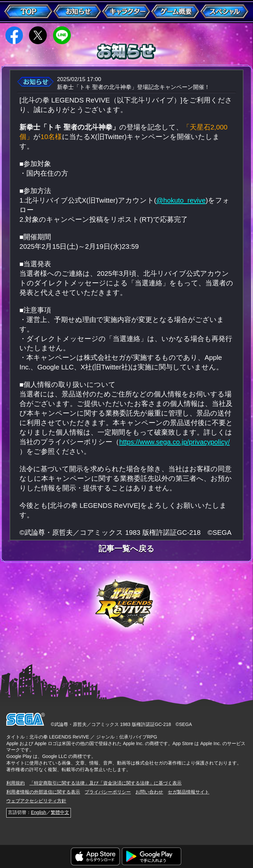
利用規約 (15, 783)
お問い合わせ (149, 792)
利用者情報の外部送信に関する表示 (43, 792)
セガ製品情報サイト (188, 792)
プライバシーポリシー (108, 792)
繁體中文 (60, 812)
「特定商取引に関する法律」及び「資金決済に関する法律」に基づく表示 (105, 783)
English (39, 812)
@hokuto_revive (181, 200)
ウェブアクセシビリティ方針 (36, 801)
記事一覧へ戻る (126, 549)
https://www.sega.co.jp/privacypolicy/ (174, 442)
